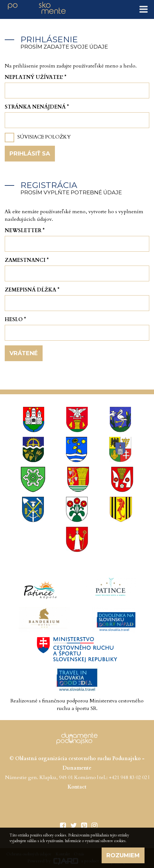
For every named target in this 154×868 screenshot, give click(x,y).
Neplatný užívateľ (36, 77)
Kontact (77, 787)
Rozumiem (123, 855)
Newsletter (25, 231)
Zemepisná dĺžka (32, 290)
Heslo (15, 320)
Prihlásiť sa (30, 154)
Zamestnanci (27, 260)
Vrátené (24, 353)
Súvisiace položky (44, 137)
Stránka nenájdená (37, 107)
